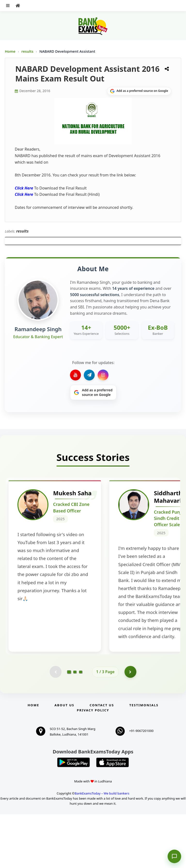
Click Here (24, 188)
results (28, 51)
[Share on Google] (139, 91)
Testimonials (144, 759)
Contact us (102, 759)
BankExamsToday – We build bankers (102, 847)
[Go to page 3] (81, 725)
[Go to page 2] (75, 725)
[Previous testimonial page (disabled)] (55, 725)
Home (10, 51)
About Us (64, 759)
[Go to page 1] (69, 725)
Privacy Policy (93, 764)
